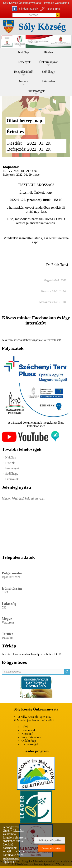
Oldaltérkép (29, 741)
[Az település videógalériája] (31, 441)
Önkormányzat (48, 62)
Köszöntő (27, 734)
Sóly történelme (31, 737)
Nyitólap (24, 52)
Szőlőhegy (49, 72)
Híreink (48, 52)
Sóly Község (42, 27)
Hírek (25, 727)
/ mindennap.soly (25, 9)
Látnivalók (48, 81)
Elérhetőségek (36, 91)
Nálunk (24, 81)
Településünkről (24, 72)
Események (24, 62)
